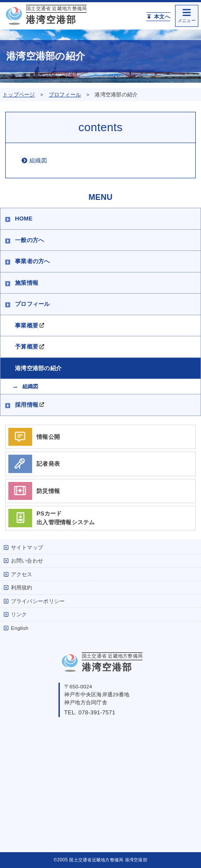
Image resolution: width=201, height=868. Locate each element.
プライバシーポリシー (34, 601)
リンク (15, 614)
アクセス (18, 574)
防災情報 (34, 491)
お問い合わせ (23, 561)
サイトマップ (23, 547)
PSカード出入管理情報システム (52, 518)
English (16, 628)
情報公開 (34, 437)
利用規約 (18, 587)
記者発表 (34, 464)
